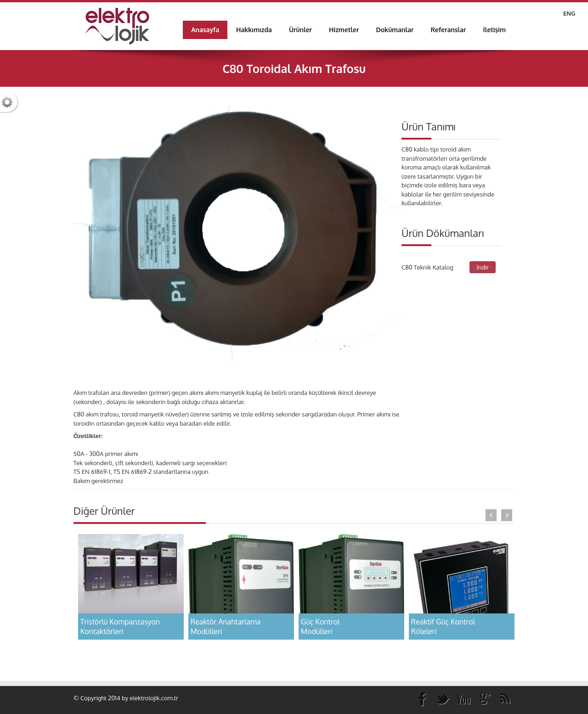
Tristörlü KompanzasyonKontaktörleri (120, 627)
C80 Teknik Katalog (427, 267)
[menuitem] (254, 30)
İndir (483, 267)
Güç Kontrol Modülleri (320, 627)
